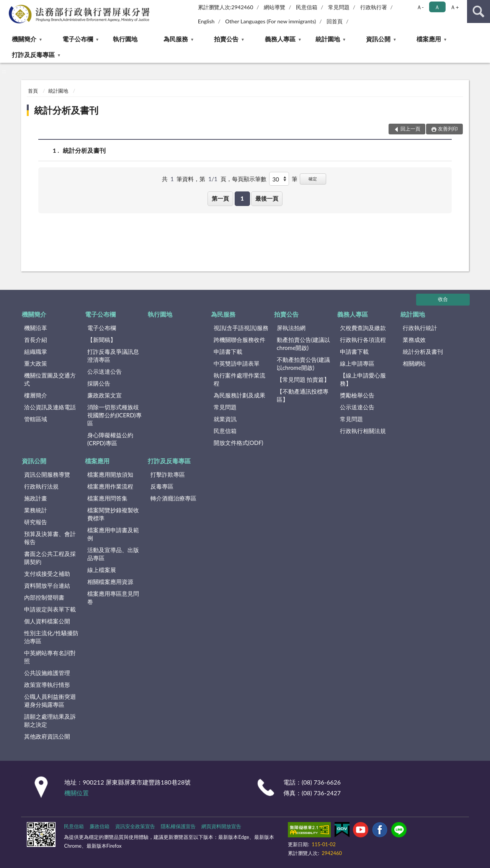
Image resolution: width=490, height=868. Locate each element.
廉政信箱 (100, 826)
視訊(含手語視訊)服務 (241, 328)
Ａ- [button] (420, 7)
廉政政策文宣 (105, 395)
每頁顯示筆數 (249, 179)
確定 (313, 179)
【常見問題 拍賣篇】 (303, 379)
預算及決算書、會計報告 (50, 538)
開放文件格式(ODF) (238, 443)
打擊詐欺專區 (168, 474)
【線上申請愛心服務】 (363, 379)
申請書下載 (228, 351)
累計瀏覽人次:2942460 (226, 7)
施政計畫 (36, 498)
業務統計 (36, 510)
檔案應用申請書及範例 (113, 534)
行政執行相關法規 (363, 431)
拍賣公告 (226, 39)
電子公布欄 (78, 39)
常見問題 (339, 7)
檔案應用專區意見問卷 (113, 597)
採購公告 (99, 383)
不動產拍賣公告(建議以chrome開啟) (303, 364)
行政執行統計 (420, 328)
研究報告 (36, 522)
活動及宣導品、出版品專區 (113, 554)
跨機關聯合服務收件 (239, 340)
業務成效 (414, 340)
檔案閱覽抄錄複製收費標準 (113, 514)
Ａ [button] (437, 7)
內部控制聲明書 (44, 597)
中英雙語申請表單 (237, 363)
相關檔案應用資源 (110, 582)
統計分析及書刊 (66, 110)
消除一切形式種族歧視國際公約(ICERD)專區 (114, 415)
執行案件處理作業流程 (239, 379)
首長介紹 (36, 340)
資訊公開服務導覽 (47, 474)
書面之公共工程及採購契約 (50, 558)
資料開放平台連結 (47, 585)
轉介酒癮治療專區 (173, 498)
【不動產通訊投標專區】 (303, 395)
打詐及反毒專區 (33, 55)
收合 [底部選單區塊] (443, 299)
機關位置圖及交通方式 (50, 379)
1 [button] (242, 198)
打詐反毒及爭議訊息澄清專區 (113, 356)
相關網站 (414, 363)
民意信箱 (307, 7)
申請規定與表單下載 (50, 609)
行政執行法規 (41, 486)
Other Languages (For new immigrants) (270, 21)
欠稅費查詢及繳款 (363, 328)
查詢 (479, 11)
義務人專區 (280, 39)
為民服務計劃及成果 (239, 395)
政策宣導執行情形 (47, 685)
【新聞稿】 (102, 340)
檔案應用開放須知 (110, 474)
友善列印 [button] (448, 129)
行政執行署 (374, 7)
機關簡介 (24, 39)
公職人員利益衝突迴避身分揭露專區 (50, 700)
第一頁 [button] (220, 198)
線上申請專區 (357, 363)
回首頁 (335, 21)
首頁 (33, 91)
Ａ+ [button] (454, 7)
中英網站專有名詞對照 (50, 657)
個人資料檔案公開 (47, 621)
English (206, 21)
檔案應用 (429, 39)
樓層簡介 (36, 395)
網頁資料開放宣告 (221, 826)
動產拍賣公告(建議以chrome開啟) (303, 344)
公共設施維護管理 (47, 673)
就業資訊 (225, 419)
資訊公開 (378, 39)
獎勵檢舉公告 (357, 395)
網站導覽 (274, 7)
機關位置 (77, 793)
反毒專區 (162, 486)
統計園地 (328, 39)
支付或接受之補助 (47, 574)
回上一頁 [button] (410, 129)
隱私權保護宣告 (178, 826)
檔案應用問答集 (107, 498)
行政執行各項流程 (363, 340)
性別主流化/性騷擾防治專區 (51, 637)
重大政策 (36, 363)
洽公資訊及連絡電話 (50, 407)
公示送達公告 (105, 371)
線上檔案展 (102, 570)
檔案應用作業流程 (110, 486)
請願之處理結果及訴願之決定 (50, 720)
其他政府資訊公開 (47, 736)
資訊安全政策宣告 (135, 826)
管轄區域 (36, 419)
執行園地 (125, 39)
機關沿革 (36, 328)
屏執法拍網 (291, 328)
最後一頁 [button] (267, 198)
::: (6, 6)
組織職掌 (36, 351)
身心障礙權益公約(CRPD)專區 (110, 439)
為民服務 (176, 39)
